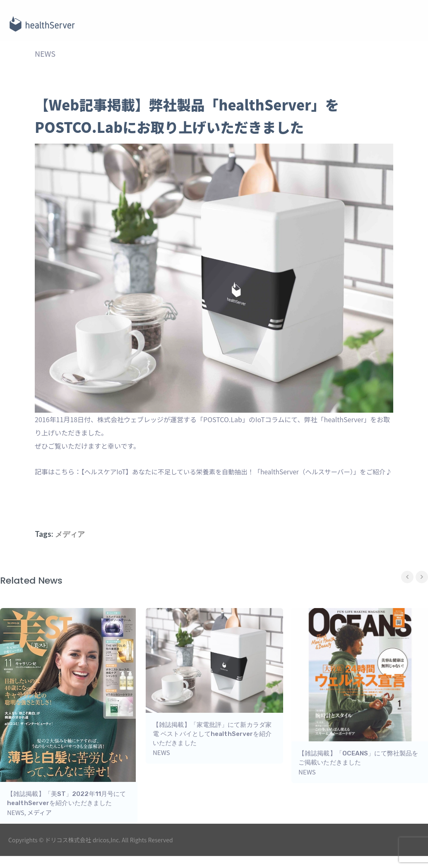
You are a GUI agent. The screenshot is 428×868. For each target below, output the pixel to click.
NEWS (45, 55)
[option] (214, 701)
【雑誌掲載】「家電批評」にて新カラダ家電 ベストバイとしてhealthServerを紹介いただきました (212, 749)
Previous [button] (407, 592)
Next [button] (422, 592)
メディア (70, 549)
